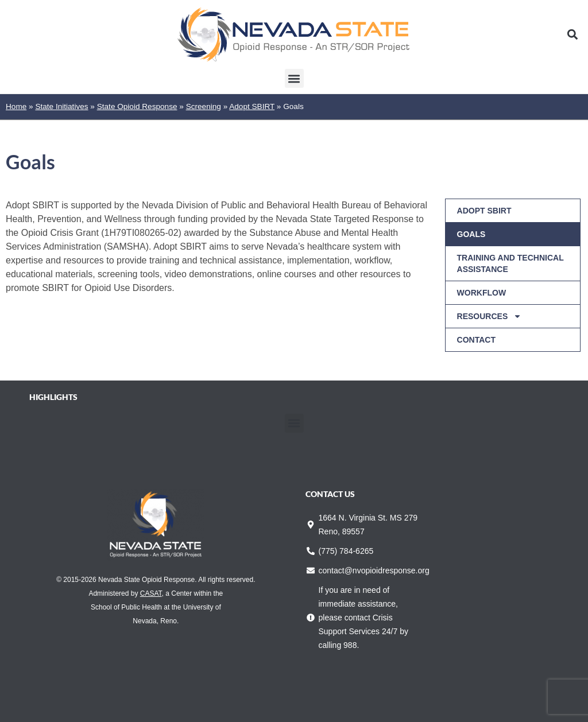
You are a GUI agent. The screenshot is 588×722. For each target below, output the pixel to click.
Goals (471, 234)
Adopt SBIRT (252, 106)
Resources (490, 316)
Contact (476, 340)
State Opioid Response (137, 106)
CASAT (151, 593)
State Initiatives (61, 106)
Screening (204, 106)
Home (16, 106)
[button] (573, 35)
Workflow (482, 293)
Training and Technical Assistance (510, 263)
